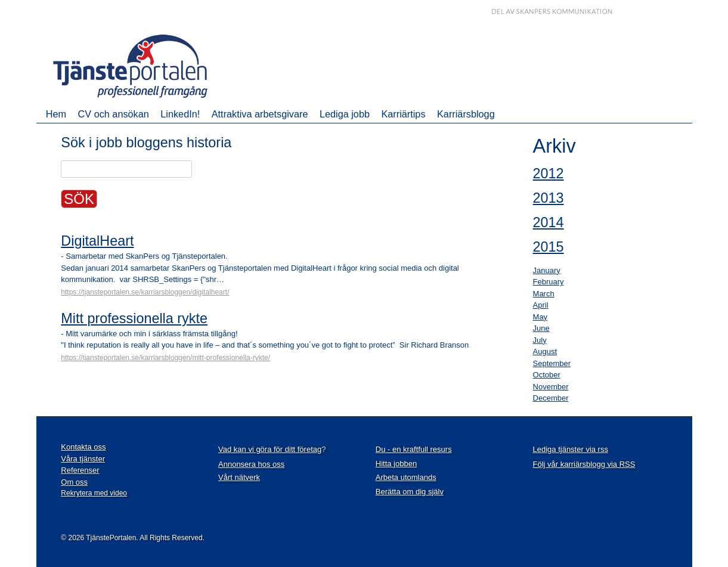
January (547, 270)
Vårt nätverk (239, 477)
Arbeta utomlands (406, 477)
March (544, 294)
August (545, 351)
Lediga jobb (345, 114)
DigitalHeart (97, 241)
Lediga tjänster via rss (571, 449)
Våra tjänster (83, 459)
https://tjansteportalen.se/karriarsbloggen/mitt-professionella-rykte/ (165, 358)
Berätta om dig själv (410, 492)
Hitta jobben (396, 464)
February (549, 282)
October (547, 375)
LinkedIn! (180, 114)
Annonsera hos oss (251, 464)
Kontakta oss (83, 447)
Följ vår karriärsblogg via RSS (584, 464)
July (540, 340)
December (551, 398)
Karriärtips (403, 114)
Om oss (74, 482)
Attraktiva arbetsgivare (260, 114)
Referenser (80, 470)
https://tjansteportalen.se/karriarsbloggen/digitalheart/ (145, 292)
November (551, 387)
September (552, 363)
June (541, 328)
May (540, 317)
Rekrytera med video (94, 493)
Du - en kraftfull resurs (414, 449)
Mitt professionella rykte (134, 318)
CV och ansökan (114, 114)
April (541, 305)
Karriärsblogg (466, 114)
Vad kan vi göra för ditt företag (270, 449)
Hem (56, 114)
